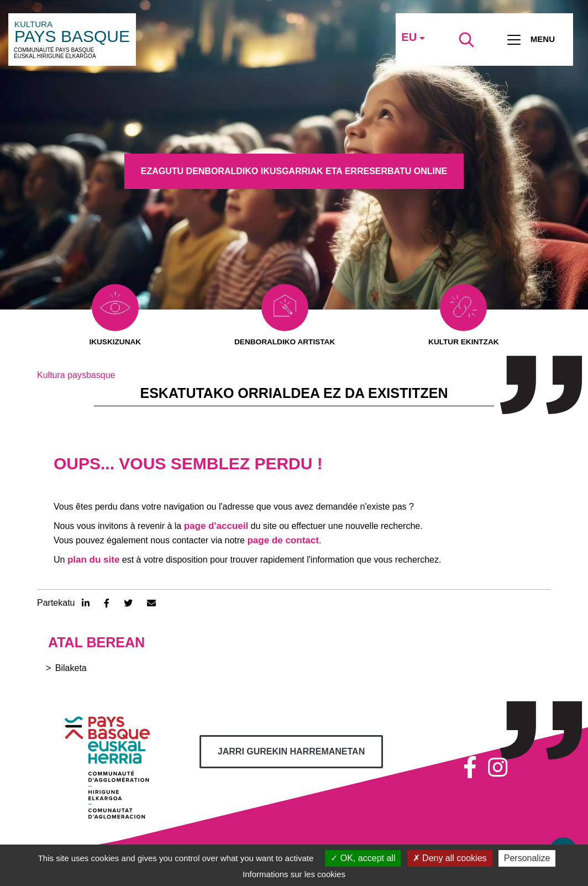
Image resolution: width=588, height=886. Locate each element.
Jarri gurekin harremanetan (291, 752)
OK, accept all (363, 858)
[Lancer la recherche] (466, 40)
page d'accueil (216, 526)
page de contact (283, 541)
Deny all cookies (450, 858)
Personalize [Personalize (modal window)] (527, 858)
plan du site (93, 560)
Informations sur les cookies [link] (294, 874)
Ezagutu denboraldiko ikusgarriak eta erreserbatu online (294, 171)
